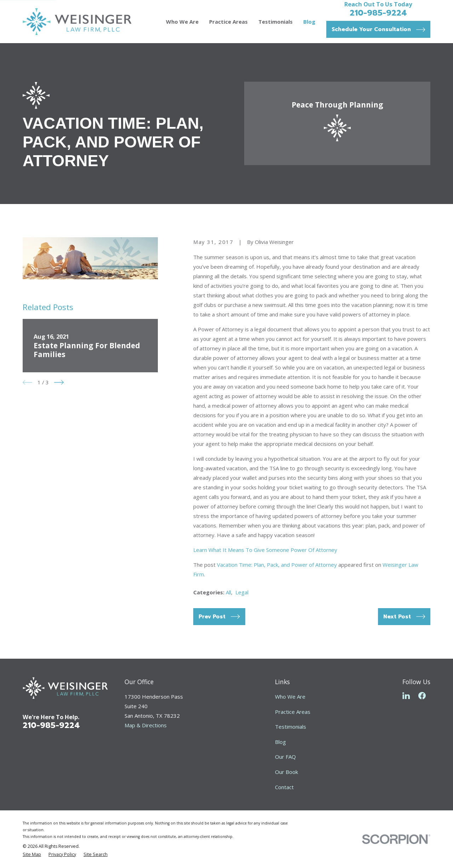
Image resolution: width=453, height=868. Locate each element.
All (228, 592)
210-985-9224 (378, 13)
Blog (280, 742)
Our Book (286, 772)
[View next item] (59, 382)
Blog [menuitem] (309, 22)
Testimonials (291, 727)
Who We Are (290, 697)
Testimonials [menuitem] (276, 22)
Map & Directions (146, 725)
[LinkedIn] (406, 696)
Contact (284, 787)
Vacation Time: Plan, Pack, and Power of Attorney (277, 565)
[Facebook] (422, 696)
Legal (242, 592)
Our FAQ (285, 757)
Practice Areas (293, 712)
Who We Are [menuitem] (182, 22)
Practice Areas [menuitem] (228, 22)
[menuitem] (32, 855)
